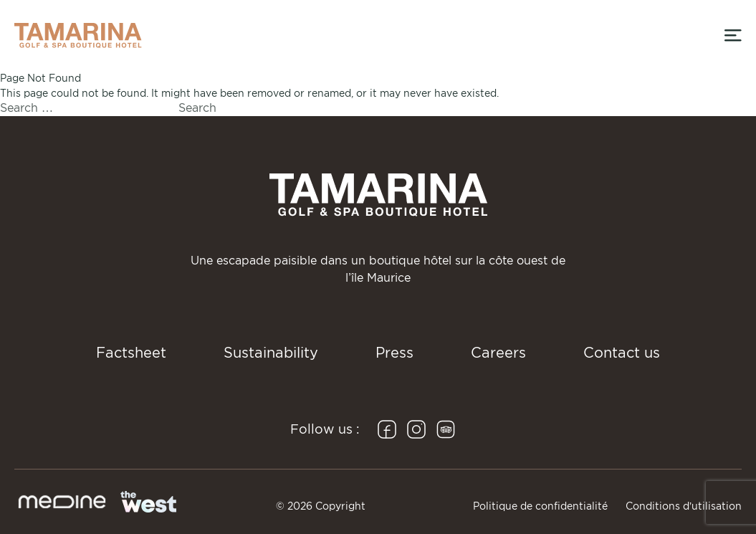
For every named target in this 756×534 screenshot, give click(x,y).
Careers (498, 353)
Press (394, 353)
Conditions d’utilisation (684, 506)
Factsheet (131, 353)
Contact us (622, 353)
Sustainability (271, 353)
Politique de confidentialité (540, 506)
